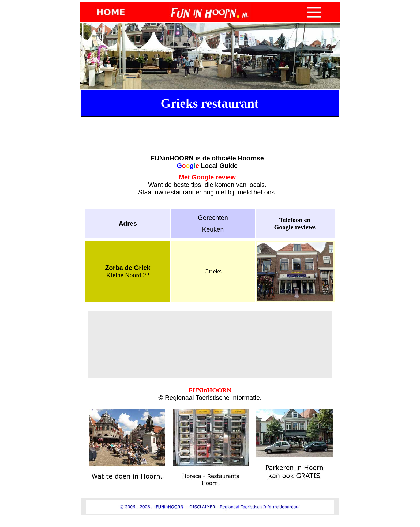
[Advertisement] (210, 130)
